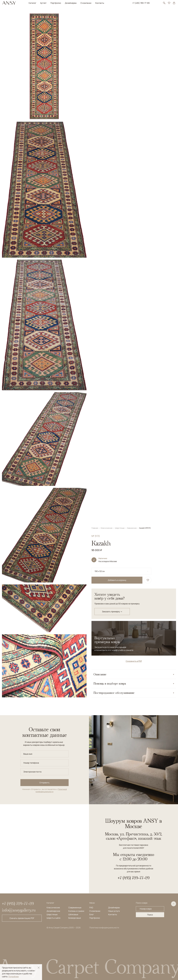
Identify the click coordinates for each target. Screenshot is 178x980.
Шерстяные (120, 14)
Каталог (32, 3)
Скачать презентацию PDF (22, 918)
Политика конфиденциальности (104, 928)
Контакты (100, 3)
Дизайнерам (71, 3)
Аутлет (43, 3)
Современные (75, 908)
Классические (107, 14)
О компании (86, 3)
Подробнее (13, 977)
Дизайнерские (53, 911)
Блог (92, 914)
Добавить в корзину (117, 66)
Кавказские (132, 14)
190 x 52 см (100, 57)
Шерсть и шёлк (54, 918)
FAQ (91, 908)
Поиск (150, 915)
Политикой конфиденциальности (51, 790)
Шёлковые (73, 914)
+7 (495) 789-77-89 (141, 3)
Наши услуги (114, 911)
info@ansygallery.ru (19, 910)
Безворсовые (75, 918)
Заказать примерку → (112, 98)
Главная (95, 14)
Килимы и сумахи (76, 911)
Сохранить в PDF (134, 147)
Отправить (44, 783)
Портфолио (56, 3)
